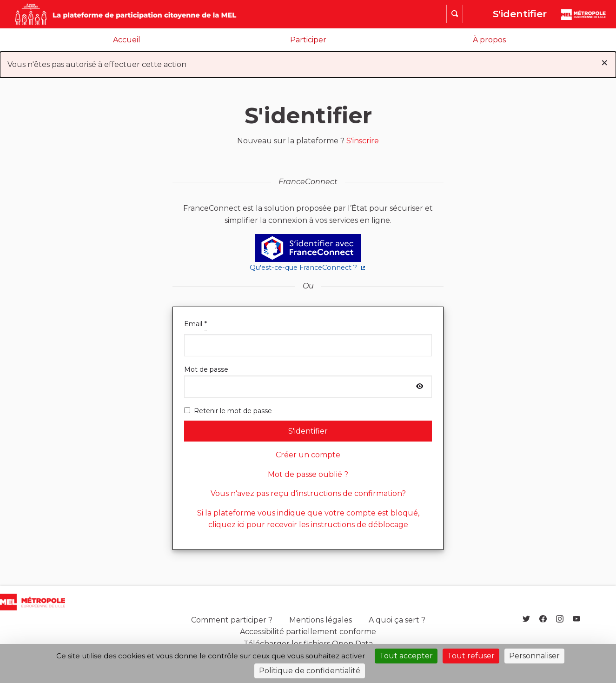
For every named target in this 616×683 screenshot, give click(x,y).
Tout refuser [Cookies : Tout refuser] (471, 656)
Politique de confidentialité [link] (310, 671)
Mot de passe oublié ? (308, 474)
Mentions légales (321, 620)
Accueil (127, 40)
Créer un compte (308, 455)
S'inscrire (363, 141)
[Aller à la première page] (107, 14)
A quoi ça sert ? (397, 620)
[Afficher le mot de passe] (420, 387)
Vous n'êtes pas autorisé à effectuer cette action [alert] (308, 63)
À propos (489, 40)
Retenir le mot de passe (228, 411)
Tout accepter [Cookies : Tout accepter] (406, 656)
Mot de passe (308, 382)
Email (308, 337)
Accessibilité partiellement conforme (308, 632)
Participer (308, 40)
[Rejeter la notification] (604, 63)
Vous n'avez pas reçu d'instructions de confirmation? (308, 493)
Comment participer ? (232, 620)
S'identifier (520, 14)
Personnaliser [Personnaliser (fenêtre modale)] (534, 656)
